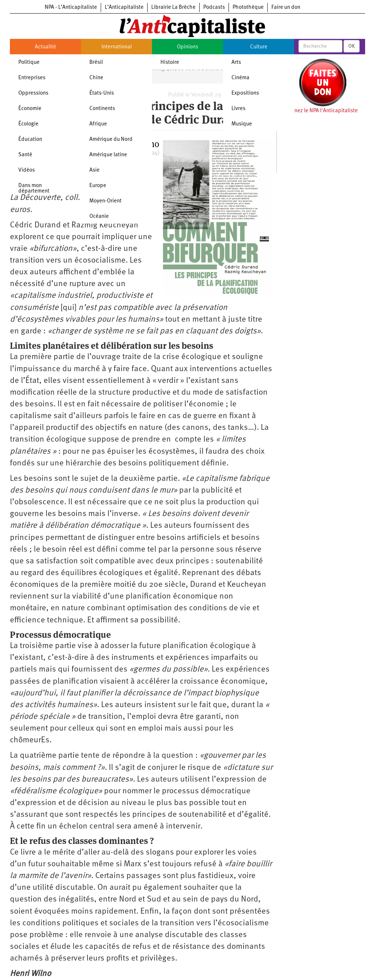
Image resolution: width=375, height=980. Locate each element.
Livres (238, 109)
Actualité (45, 47)
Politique (29, 63)
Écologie (28, 124)
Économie (30, 109)
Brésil (96, 63)
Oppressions (33, 93)
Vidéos (27, 170)
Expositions (245, 93)
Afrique (98, 124)
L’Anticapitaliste (124, 8)
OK (352, 46)
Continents (102, 109)
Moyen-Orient (105, 201)
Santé (25, 155)
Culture (259, 47)
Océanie (99, 217)
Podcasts (214, 8)
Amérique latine (108, 155)
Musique (242, 124)
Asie (94, 170)
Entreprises (32, 78)
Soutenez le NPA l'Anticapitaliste (319, 111)
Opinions (187, 47)
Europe (98, 186)
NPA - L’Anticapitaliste (71, 8)
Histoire (170, 63)
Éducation (30, 140)
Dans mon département (34, 189)
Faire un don (286, 8)
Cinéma (240, 78)
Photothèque (248, 8)
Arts (236, 63)
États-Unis (102, 93)
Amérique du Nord (111, 140)
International (117, 47)
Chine (96, 78)
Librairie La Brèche (173, 8)
